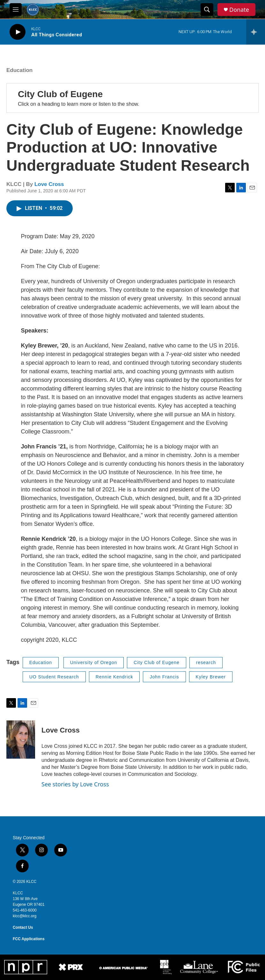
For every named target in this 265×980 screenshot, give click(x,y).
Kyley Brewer (211, 677)
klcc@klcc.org (25, 916)
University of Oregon (94, 662)
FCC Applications (29, 939)
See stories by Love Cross (75, 784)
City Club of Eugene (60, 94)
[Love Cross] (21, 740)
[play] (18, 32)
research (206, 662)
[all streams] (256, 32)
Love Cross (49, 184)
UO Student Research (54, 677)
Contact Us (23, 927)
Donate (239, 10)
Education (19, 70)
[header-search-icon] (207, 10)
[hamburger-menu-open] (16, 10)
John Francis (164, 677)
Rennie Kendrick (114, 677)
